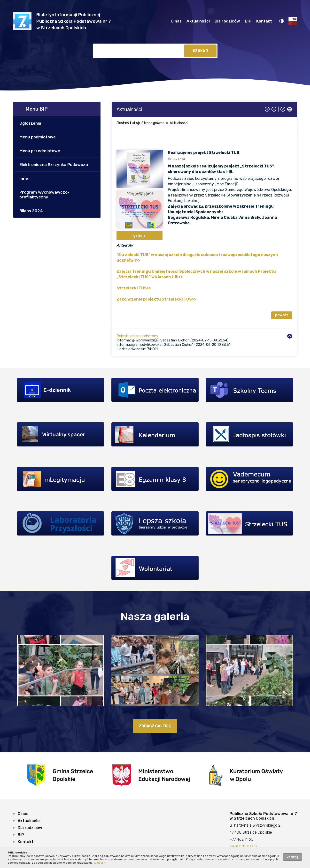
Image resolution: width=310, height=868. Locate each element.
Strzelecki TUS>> (134, 288)
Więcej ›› (100, 863)
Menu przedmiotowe (40, 151)
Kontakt (264, 21)
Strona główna (153, 123)
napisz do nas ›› (243, 846)
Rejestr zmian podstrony (137, 336)
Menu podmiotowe (38, 137)
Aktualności (198, 21)
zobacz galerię (155, 726)
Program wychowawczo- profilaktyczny (44, 195)
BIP (248, 21)
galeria (139, 236)
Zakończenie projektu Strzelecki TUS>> (156, 299)
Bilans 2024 (31, 211)
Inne (24, 178)
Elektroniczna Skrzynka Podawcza (54, 165)
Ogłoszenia (30, 123)
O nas (176, 21)
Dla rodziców (227, 21)
